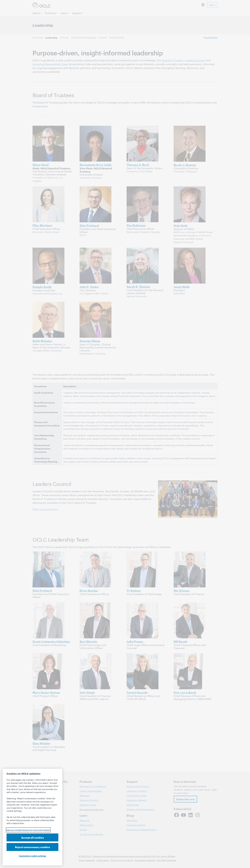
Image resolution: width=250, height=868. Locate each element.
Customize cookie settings (33, 856)
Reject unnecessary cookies (32, 847)
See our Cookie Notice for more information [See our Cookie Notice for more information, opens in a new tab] (28, 830)
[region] (32, 817)
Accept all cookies (33, 837)
